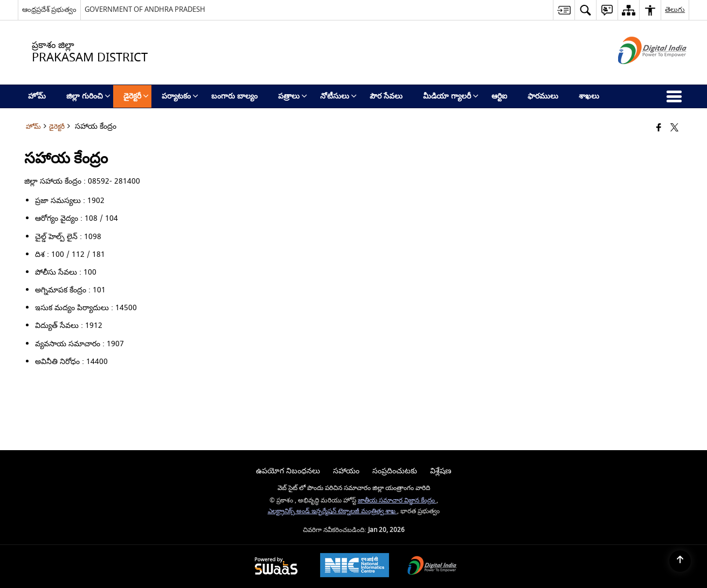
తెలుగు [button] (675, 9)
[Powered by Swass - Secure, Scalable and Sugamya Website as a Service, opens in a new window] (276, 567)
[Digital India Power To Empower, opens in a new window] (432, 567)
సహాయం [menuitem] (346, 471)
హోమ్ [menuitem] (37, 96)
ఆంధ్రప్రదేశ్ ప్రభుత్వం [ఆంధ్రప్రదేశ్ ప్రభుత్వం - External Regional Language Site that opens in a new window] (49, 9)
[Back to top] (680, 561)
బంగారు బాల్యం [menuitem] (234, 96)
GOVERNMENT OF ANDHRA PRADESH (145, 9)
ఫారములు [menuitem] (543, 96)
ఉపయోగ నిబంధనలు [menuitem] (288, 471)
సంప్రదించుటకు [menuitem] (395, 471)
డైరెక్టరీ (57, 127)
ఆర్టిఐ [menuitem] (499, 96)
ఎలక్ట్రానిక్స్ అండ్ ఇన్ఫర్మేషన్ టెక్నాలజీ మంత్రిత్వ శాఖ (332, 511)
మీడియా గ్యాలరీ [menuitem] (451, 96)
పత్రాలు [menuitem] (293, 96)
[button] (585, 10)
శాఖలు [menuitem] (589, 96)
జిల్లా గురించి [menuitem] (88, 96)
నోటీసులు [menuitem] (338, 96)
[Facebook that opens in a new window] (659, 128)
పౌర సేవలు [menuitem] (386, 96)
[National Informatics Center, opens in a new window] (355, 566)
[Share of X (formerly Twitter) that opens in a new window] (674, 128)
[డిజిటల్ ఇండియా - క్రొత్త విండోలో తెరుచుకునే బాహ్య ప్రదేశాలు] (639, 73)
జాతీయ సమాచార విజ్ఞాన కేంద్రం (397, 500)
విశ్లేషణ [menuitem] (441, 471)
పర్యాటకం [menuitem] (180, 96)
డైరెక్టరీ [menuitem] (136, 96)
